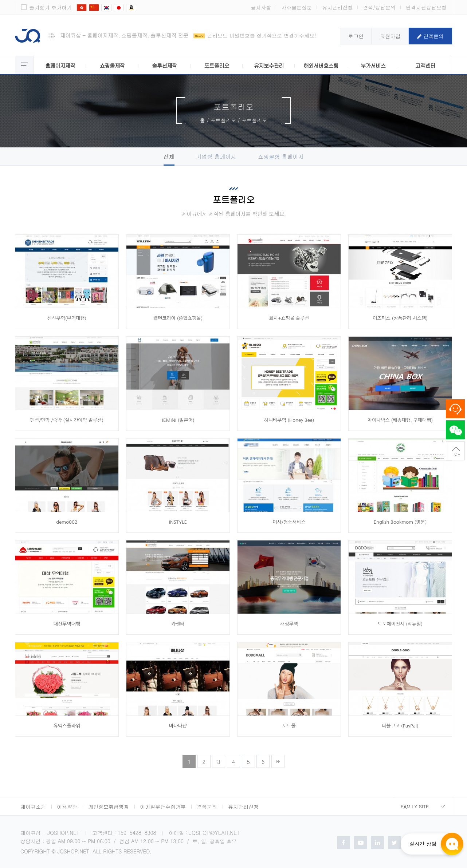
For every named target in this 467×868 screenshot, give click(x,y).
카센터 (178, 624)
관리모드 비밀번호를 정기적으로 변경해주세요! (262, 35)
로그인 (356, 36)
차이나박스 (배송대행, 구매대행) (400, 420)
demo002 (67, 522)
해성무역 (289, 624)
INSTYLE (178, 522)
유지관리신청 (337, 7)
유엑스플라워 (67, 726)
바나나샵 (178, 726)
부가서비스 (373, 65)
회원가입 (390, 36)
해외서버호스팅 (321, 65)
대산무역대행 (67, 624)
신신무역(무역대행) (67, 318)
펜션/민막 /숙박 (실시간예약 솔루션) (67, 420)
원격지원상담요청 (426, 7)
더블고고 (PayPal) (400, 726)
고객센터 (425, 65)
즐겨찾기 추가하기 (50, 7)
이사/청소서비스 (289, 522)
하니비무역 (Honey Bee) (289, 420)
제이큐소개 (33, 806)
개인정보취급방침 (109, 806)
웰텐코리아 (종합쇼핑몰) (178, 318)
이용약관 (67, 806)
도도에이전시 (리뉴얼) (400, 624)
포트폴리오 (216, 65)
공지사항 (261, 7)
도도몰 (289, 726)
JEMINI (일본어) (178, 420)
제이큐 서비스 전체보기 (24, 65)
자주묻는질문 (297, 7)
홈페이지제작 (60, 65)
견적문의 (430, 36)
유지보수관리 (269, 65)
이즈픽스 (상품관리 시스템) (400, 318)
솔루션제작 (164, 65)
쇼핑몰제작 (112, 65)
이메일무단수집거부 (163, 806)
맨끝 (278, 761)
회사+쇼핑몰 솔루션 (289, 318)
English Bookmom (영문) (400, 522)
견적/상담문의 (379, 7)
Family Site (415, 806)
